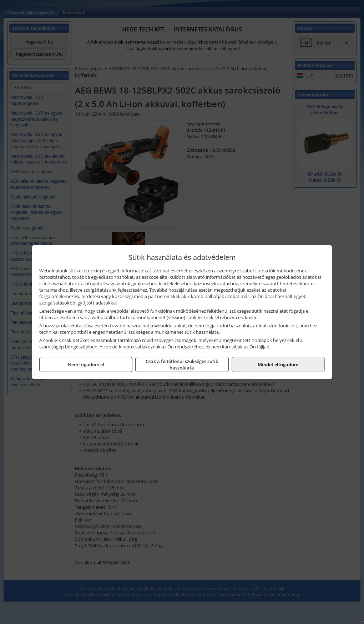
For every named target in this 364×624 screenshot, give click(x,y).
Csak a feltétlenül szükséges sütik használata (182, 364)
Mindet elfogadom (278, 364)
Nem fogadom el (86, 364)
